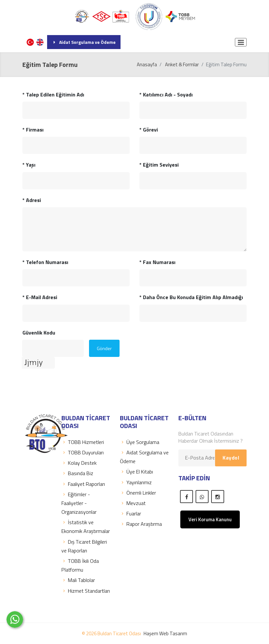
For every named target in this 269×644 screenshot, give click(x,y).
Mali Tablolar (78, 580)
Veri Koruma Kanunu (210, 519)
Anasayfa (147, 64)
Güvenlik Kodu (39, 333)
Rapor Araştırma (141, 524)
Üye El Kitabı (136, 472)
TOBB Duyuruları (83, 452)
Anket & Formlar (182, 64)
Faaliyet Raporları (83, 484)
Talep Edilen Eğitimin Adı (53, 95)
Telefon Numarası (45, 262)
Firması (33, 130)
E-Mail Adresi (40, 297)
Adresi (32, 200)
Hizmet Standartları (86, 591)
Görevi (149, 130)
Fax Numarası (157, 262)
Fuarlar (130, 513)
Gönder (104, 348)
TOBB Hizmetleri (83, 442)
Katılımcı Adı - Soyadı (166, 95)
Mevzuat (133, 503)
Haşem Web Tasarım (165, 633)
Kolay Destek (79, 463)
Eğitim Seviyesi (159, 165)
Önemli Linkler (138, 493)
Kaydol (231, 458)
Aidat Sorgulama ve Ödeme (84, 42)
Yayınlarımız (136, 482)
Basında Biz (77, 473)
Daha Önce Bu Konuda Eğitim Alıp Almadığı (191, 297)
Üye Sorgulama (140, 442)
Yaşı (29, 165)
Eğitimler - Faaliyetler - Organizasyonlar (79, 503)
